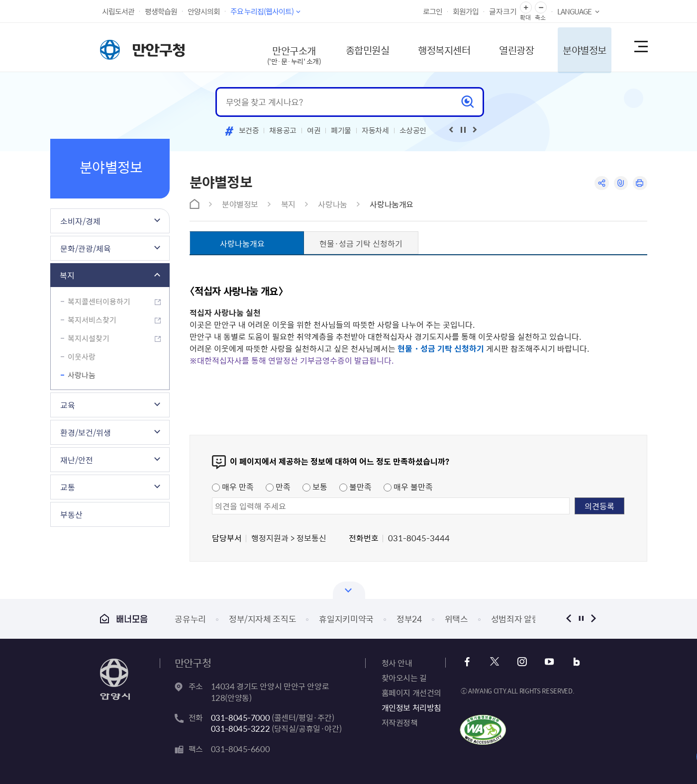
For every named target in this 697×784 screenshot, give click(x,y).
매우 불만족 (408, 487)
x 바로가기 (495, 662)
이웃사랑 (82, 357)
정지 (581, 619)
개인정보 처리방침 (411, 707)
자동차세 (375, 130)
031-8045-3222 (241, 728)
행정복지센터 (435, 47)
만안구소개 (281, 52)
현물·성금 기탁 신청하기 (361, 243)
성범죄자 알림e (517, 619)
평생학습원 (161, 11)
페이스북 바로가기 (468, 662)
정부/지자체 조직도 (263, 619)
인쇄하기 (640, 183)
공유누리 (190, 619)
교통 (68, 487)
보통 (315, 487)
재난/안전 (77, 460)
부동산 (71, 514)
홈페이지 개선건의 (411, 692)
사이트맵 (640, 47)
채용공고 (283, 130)
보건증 (249, 130)
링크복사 (621, 183)
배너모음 (124, 619)
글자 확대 (526, 8)
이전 (569, 619)
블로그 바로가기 (575, 662)
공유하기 (601, 183)
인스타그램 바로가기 (522, 662)
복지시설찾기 (89, 338)
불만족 (355, 487)
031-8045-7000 (241, 717)
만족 (278, 487)
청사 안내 (397, 663)
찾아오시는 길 (404, 678)
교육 (68, 405)
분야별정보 (579, 47)
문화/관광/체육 (86, 248)
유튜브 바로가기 (548, 662)
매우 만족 (233, 487)
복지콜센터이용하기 (99, 301)
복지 (67, 275)
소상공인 (413, 130)
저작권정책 (400, 722)
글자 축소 (541, 8)
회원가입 (466, 11)
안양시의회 (204, 11)
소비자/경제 (80, 221)
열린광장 (509, 47)
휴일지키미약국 (346, 619)
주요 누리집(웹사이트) (262, 11)
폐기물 (341, 130)
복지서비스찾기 (92, 320)
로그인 (433, 11)
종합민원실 (356, 47)
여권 (314, 130)
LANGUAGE (574, 11)
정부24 (409, 619)
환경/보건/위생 (86, 432)
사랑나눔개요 (392, 204)
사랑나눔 (82, 375)
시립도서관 (118, 11)
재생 (463, 130)
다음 (594, 619)
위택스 (456, 619)
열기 (349, 590)
